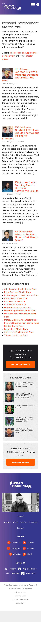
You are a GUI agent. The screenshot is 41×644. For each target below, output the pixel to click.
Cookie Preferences (20, 599)
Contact (21, 528)
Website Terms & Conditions (21, 589)
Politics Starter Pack (14, 326)
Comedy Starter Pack (15, 301)
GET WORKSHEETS (20, 364)
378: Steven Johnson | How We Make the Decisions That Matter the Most (20, 75)
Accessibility (20, 603)
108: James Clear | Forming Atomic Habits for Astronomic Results (27, 187)
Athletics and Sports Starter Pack (20, 289)
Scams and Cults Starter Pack (19, 332)
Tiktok (27, 554)
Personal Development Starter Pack (21, 323)
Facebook (14, 543)
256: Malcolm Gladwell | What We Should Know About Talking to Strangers (20, 133)
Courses (24, 522)
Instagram (14, 548)
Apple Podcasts (30, 569)
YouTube (15, 554)
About (15, 522)
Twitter (28, 543)
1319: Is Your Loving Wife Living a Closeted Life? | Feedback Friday (24, 419)
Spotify (13, 569)
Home (21, 516)
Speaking (33, 522)
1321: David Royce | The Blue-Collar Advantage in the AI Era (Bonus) (25, 396)
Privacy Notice (20, 592)
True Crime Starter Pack (16, 335)
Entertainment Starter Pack (17, 308)
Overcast (15, 574)
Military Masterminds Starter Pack (21, 320)
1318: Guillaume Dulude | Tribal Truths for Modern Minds (24, 431)
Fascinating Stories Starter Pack (20, 311)
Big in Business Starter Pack (18, 292)
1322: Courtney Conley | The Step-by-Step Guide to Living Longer (25, 384)
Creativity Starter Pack (15, 304)
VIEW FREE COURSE (20, 462)
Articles (7, 522)
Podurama (31, 574)
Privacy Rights (21, 596)
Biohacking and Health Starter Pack (21, 295)
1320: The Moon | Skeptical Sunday (25, 407)
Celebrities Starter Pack (16, 298)
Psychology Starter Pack (16, 329)
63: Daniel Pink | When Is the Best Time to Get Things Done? (26, 236)
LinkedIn (28, 548)
